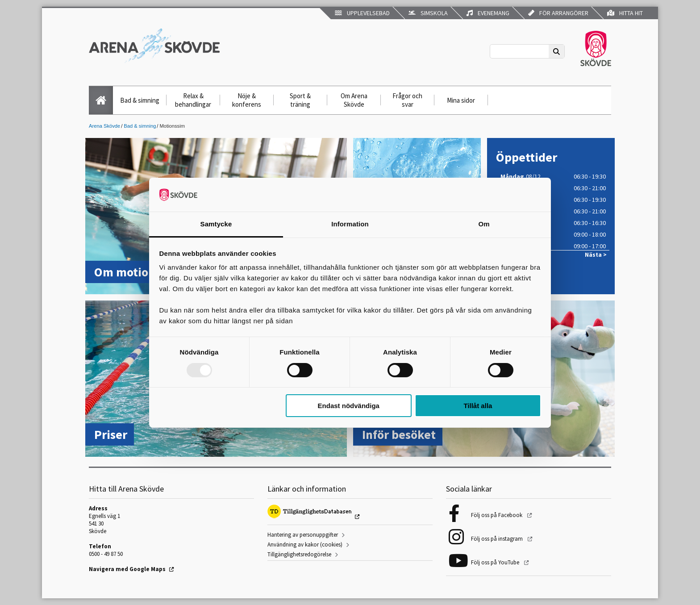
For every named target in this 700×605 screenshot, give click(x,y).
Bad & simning (140, 100)
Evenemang (488, 13)
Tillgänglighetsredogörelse (299, 554)
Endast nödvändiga (349, 406)
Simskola (428, 13)
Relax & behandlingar (193, 100)
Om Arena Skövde (354, 100)
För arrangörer (558, 13)
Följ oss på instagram (498, 539)
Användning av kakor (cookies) (305, 544)
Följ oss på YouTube (496, 562)
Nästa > (596, 255)
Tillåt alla (478, 406)
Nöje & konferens (247, 100)
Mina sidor (461, 100)
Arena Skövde (104, 126)
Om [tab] (484, 224)
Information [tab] (350, 224)
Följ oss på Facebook (497, 515)
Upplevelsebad (362, 13)
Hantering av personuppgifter (303, 535)
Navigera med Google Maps (127, 569)
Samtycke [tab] (216, 224)
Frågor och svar (407, 100)
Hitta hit (625, 13)
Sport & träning (300, 100)
